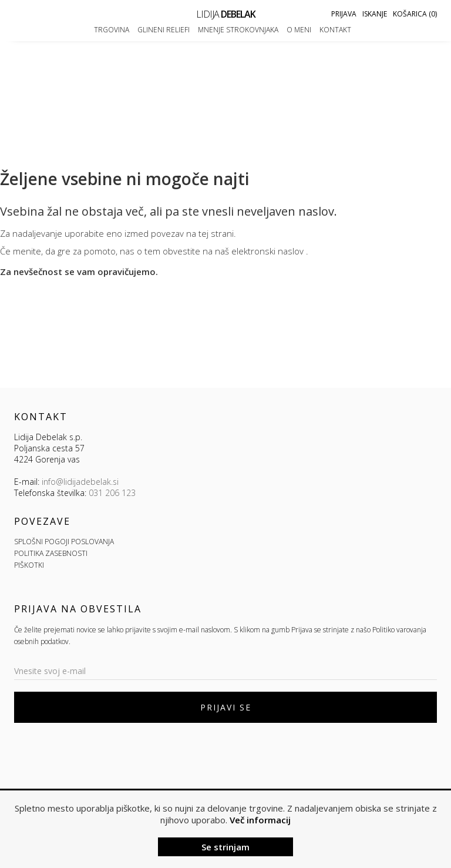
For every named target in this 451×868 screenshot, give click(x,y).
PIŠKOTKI (29, 565)
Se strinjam (225, 847)
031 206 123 (112, 493)
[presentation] (225, 758)
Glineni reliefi (164, 30)
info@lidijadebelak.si (80, 482)
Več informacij (260, 820)
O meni (299, 30)
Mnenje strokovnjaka (238, 30)
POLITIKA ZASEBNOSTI (51, 553)
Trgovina (112, 30)
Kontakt (335, 30)
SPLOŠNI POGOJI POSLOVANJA (64, 542)
